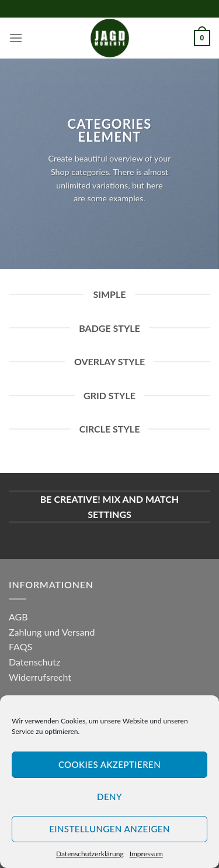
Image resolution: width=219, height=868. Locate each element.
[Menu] (16, 38)
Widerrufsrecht (40, 677)
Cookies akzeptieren (109, 764)
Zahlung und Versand (52, 632)
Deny (109, 797)
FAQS (20, 646)
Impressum (146, 854)
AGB (18, 617)
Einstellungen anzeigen (109, 829)
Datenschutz (34, 662)
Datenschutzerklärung (90, 854)
